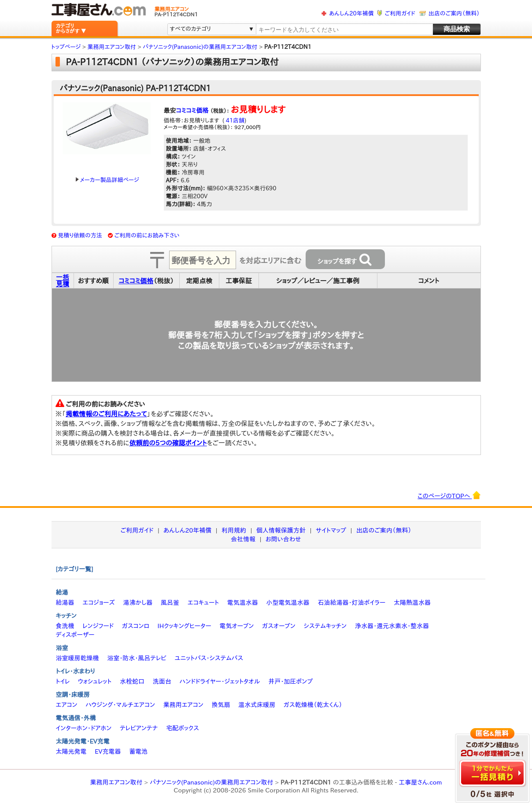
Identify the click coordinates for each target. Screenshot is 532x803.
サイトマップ (331, 530)
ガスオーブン (279, 626)
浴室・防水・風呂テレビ (137, 658)
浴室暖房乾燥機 (78, 658)
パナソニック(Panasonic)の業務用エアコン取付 (212, 782)
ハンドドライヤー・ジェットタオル (220, 681)
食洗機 (65, 626)
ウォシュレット (95, 681)
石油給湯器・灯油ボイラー (351, 603)
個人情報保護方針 (281, 530)
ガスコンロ (136, 626)
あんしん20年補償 (351, 13)
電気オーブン (236, 626)
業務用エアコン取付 (116, 782)
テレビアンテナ (139, 728)
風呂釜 (170, 603)
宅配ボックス (183, 728)
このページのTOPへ (449, 495)
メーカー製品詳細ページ (107, 180)
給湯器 (65, 603)
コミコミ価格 (192, 111)
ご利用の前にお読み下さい (147, 235)
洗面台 (162, 681)
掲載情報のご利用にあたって (106, 414)
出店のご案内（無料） (454, 13)
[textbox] (344, 30)
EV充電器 (108, 751)
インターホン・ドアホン (84, 728)
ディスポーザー (75, 635)
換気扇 (221, 705)
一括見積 (63, 281)
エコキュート (203, 603)
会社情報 (243, 539)
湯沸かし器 (138, 603)
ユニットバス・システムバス (209, 658)
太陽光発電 (71, 751)
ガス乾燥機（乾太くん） (313, 705)
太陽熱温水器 (412, 603)
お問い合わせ (283, 539)
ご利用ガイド (400, 13)
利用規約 (234, 530)
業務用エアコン (183, 705)
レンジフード (98, 626)
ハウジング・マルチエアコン (120, 705)
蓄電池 (138, 751)
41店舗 (234, 120)
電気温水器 (243, 603)
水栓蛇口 (132, 681)
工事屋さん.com (420, 782)
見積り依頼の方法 (80, 235)
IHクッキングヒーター (185, 626)
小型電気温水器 (288, 603)
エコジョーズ (98, 603)
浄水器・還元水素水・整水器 (392, 626)
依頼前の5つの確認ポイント (168, 443)
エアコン (67, 705)
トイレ (63, 681)
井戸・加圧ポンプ (290, 681)
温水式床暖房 (257, 705)
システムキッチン (325, 626)
